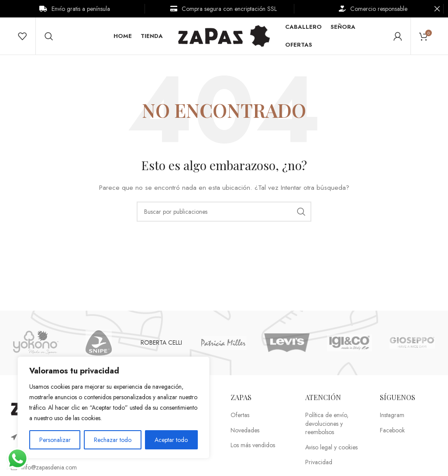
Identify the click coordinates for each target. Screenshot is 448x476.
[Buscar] (49, 37)
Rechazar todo (113, 440)
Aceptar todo (171, 440)
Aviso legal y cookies (331, 450)
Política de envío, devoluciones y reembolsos (327, 426)
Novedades (245, 432)
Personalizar (55, 440)
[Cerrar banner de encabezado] (437, 9)
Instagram (392, 417)
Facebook (392, 432)
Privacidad (319, 464)
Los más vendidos (253, 447)
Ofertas (240, 417)
